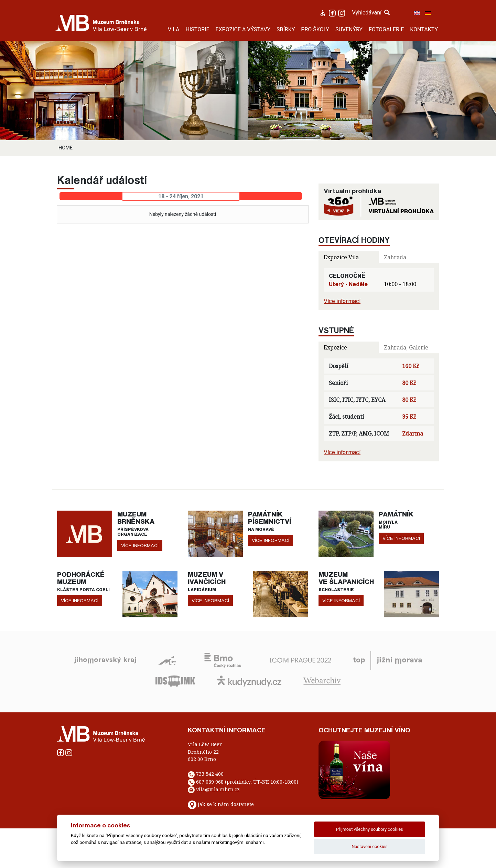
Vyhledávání (371, 13)
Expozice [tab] (335, 347)
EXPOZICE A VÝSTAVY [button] (243, 29)
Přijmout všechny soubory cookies (370, 829)
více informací (140, 545)
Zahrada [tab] (395, 257)
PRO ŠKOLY (315, 29)
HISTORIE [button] (198, 29)
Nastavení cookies (369, 846)
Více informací (342, 301)
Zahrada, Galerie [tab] (406, 347)
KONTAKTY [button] (424, 29)
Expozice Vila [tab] (341, 257)
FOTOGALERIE (386, 29)
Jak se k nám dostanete (226, 804)
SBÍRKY (286, 29)
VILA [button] (174, 29)
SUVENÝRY (349, 29)
